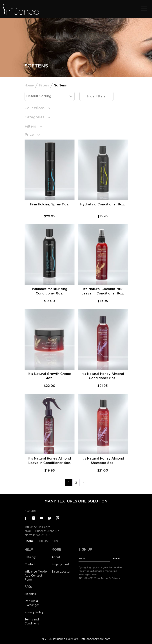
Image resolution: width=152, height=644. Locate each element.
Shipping (30, 594)
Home (29, 85)
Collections (35, 108)
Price (29, 134)
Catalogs (31, 557)
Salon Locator (61, 572)
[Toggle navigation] (144, 9)
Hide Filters (96, 96)
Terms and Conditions (32, 621)
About (56, 557)
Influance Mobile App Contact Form (36, 576)
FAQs (28, 587)
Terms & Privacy (111, 578)
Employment (60, 564)
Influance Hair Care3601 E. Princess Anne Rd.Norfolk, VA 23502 (42, 531)
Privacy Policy (34, 612)
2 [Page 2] (76, 483)
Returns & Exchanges (32, 603)
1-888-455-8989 (47, 541)
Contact (30, 564)
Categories (34, 117)
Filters (44, 85)
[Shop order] (50, 96)
